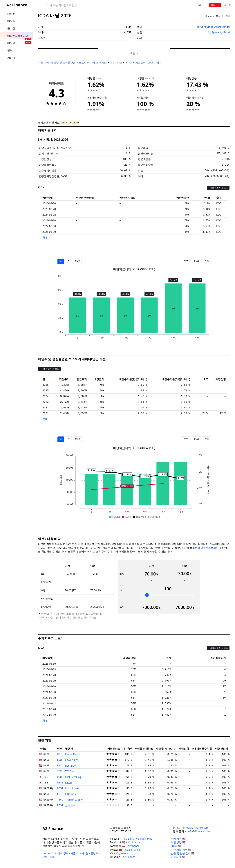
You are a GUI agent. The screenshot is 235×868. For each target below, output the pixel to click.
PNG (196, 261)
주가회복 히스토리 (135, 62)
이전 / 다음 (116, 62)
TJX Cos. (70, 771)
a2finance (134, 846)
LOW (59, 760)
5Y (61, 261)
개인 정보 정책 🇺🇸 (181, 850)
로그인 (227, 5)
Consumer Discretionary (215, 27)
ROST (60, 788)
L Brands (70, 794)
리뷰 (52, 857)
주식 (218, 16)
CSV (206, 261)
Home (208, 16)
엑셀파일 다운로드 (218, 188)
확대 (45, 237)
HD (59, 754)
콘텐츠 (94, 853)
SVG (186, 261)
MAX (77, 261)
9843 (60, 783)
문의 (45, 857)
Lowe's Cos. (72, 760)
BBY (59, 766)
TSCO (60, 800)
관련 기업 (153, 62)
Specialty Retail (221, 32)
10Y (68, 261)
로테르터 (70, 805)
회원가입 (215, 5)
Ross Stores (72, 788)
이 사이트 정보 (60, 853)
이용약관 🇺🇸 (178, 857)
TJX (59, 771)
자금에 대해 (77, 853)
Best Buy (70, 766)
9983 (60, 777)
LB (59, 794)
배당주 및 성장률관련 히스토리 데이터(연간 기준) (79, 62)
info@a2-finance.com (196, 828)
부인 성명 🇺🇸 (178, 842)
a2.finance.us (136, 842)
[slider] (147, 595)
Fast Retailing (73, 777)
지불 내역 (43, 62)
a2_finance (122, 853)
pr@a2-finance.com (198, 831)
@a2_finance (132, 850)
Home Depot (73, 754)
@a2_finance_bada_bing (138, 839)
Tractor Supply (74, 800)
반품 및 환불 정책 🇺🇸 (183, 853)
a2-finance (129, 857)
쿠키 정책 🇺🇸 (178, 839)
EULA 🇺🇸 (176, 846)
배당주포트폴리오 (208, 548)
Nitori (69, 783)
